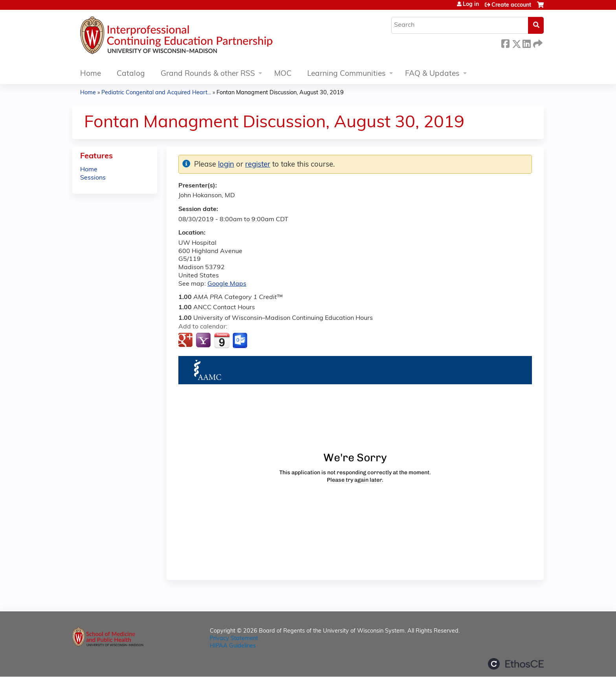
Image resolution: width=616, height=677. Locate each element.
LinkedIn (526, 43)
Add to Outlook (241, 341)
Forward (537, 43)
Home (91, 74)
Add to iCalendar (222, 340)
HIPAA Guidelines (233, 646)
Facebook (505, 43)
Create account (511, 5)
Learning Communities (346, 74)
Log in (471, 5)
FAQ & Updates (432, 74)
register (258, 165)
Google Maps (227, 284)
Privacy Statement (234, 639)
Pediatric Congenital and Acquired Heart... (156, 93)
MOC (283, 74)
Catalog (131, 74)
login (226, 165)
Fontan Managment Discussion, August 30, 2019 (280, 93)
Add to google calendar (186, 341)
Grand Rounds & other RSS (208, 74)
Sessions (93, 178)
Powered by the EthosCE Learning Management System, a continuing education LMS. (516, 664)
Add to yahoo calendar (204, 341)
